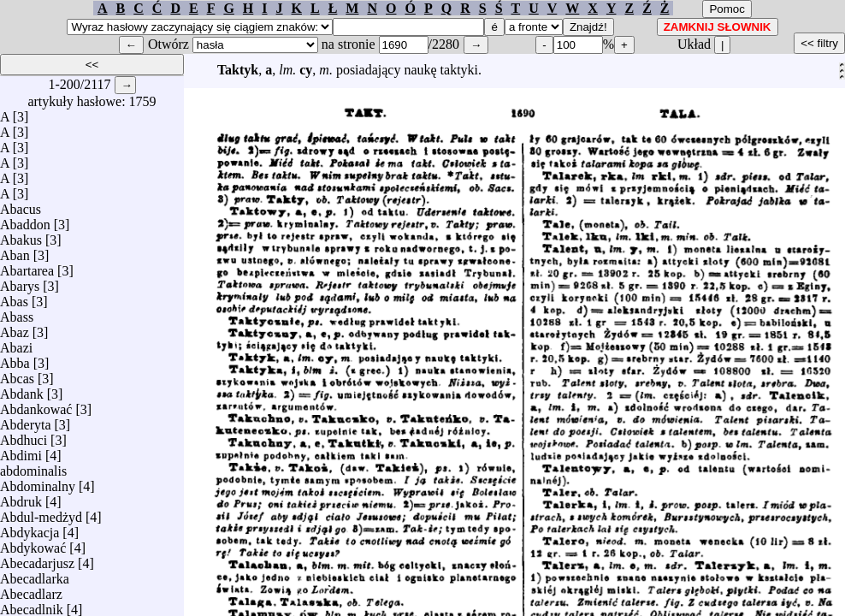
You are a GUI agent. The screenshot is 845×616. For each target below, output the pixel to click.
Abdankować (36, 405)
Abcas (17, 374)
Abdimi (21, 451)
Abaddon (25, 220)
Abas (14, 297)
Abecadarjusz (37, 559)
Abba (15, 359)
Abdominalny (38, 482)
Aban (15, 251)
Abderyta (26, 421)
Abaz (15, 328)
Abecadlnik (32, 605)
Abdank (22, 390)
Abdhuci (24, 436)
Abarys (20, 282)
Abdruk (21, 498)
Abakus (21, 236)
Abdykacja (30, 528)
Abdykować (33, 544)
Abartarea (27, 267)
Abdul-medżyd (41, 513)
